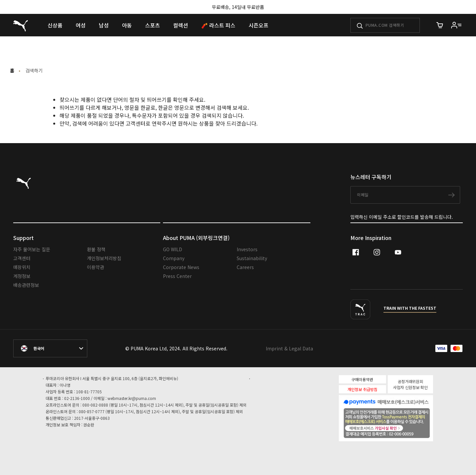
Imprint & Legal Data (289, 348)
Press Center (177, 276)
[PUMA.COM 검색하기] (385, 25)
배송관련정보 (26, 285)
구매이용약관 (362, 379)
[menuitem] (55, 25)
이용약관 (96, 267)
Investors (247, 249)
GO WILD (173, 249)
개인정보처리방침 (104, 258)
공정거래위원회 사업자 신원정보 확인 (410, 384)
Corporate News (181, 267)
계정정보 (22, 276)
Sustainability (252, 258)
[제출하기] (360, 26)
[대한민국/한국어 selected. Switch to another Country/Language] (50, 348)
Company (174, 258)
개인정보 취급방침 (362, 389)
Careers (245, 267)
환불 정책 (96, 249)
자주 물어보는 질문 (32, 249)
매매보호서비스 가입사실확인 (397, 427)
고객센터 (22, 258)
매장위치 (22, 267)
